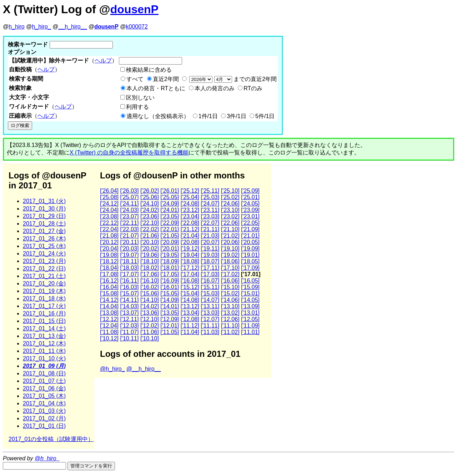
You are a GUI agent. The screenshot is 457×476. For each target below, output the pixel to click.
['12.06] (230, 319)
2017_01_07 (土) (44, 381)
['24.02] (150, 210)
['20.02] (150, 249)
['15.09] (250, 287)
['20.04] (109, 249)
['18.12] (109, 261)
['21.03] (210, 236)
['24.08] (190, 204)
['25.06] (150, 197)
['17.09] (250, 268)
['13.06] (150, 313)
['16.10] (150, 281)
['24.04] (109, 210)
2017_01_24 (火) (44, 254)
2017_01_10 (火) (44, 358)
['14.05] (250, 300)
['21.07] (129, 236)
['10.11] (129, 338)
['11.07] (129, 332)
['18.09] (170, 261)
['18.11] (129, 261)
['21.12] (190, 229)
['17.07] (129, 274)
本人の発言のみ (215, 88)
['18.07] (210, 261)
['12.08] (190, 319)
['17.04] (190, 274)
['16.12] (109, 281)
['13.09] (250, 306)
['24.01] (170, 210)
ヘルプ (103, 60)
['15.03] (210, 293)
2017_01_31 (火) (44, 201)
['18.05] (250, 261)
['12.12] (109, 319)
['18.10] (150, 261)
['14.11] (129, 300)
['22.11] (129, 223)
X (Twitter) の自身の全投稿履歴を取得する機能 (129, 153)
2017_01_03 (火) (44, 411)
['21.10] (230, 229)
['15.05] (170, 293)
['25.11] (210, 191)
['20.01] (170, 249)
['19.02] (230, 255)
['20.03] (129, 249)
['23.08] (109, 216)
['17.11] (210, 268)
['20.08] (190, 242)
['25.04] (190, 197)
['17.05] (170, 274)
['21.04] (190, 236)
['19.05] (170, 255)
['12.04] (109, 326)
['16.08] (190, 281)
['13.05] (170, 313)
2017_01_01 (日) (44, 426)
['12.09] (170, 319)
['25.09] (250, 191)
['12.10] (150, 319)
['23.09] (250, 210)
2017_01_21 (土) (44, 276)
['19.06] (150, 255)
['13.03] (210, 313)
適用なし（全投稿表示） (158, 116)
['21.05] (170, 236)
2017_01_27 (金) (44, 231)
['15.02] (230, 293)
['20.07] (210, 242)
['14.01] (170, 306)
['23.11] (210, 210)
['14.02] (150, 306)
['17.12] (190, 268)
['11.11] (210, 326)
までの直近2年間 (232, 79)
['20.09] (170, 242)
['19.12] (190, 249)
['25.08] (109, 197)
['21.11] (210, 229)
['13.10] (230, 306)
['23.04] (190, 216)
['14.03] (129, 306)
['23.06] (150, 216)
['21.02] (230, 236)
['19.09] (250, 249)
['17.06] (150, 274)
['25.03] (210, 197)
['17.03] (210, 274)
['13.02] (230, 313)
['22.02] (150, 229)
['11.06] (150, 332)
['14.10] (150, 300)
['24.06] (230, 204)
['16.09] (170, 281)
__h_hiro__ (72, 27)
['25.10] (230, 191)
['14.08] (190, 300)
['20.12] (109, 242)
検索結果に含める (149, 70)
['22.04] (109, 229)
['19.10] (230, 249)
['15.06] (150, 293)
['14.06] (230, 300)
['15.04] (190, 293)
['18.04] (109, 268)
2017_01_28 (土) (44, 224)
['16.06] (230, 281)
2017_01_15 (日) (44, 321)
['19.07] (129, 255)
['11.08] (109, 332)
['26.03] (129, 191)
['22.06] (230, 223)
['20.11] (129, 242)
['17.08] (109, 274)
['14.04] (109, 306)
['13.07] (129, 313)
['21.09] (250, 229)
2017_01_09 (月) (44, 366)
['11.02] (230, 332)
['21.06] (150, 236)
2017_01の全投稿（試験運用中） (51, 439)
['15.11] (210, 287)
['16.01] (170, 287)
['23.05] (170, 216)
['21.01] (250, 236)
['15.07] (129, 293)
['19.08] (109, 255)
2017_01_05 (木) (44, 396)
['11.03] (210, 332)
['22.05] (250, 223)
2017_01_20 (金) (44, 283)
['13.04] (190, 313)
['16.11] (129, 281)
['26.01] (170, 191)
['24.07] (210, 204)
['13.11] (210, 306)
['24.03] (129, 210)
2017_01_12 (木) (44, 343)
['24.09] (170, 204)
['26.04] (109, 191)
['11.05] (170, 332)
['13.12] (190, 306)
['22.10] (150, 223)
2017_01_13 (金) (44, 336)
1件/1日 (208, 116)
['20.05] (250, 242)
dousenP (134, 9)
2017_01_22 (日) (44, 269)
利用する (137, 107)
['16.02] (150, 287)
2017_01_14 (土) (44, 328)
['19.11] (210, 249)
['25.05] (170, 197)
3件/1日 (236, 116)
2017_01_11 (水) (44, 351)
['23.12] (190, 210)
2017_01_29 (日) (44, 216)
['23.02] (230, 216)
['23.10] (230, 210)
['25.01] (250, 197)
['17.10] (230, 268)
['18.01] (170, 268)
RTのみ (253, 88)
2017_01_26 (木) (44, 239)
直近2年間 (166, 79)
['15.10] (230, 287)
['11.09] (250, 326)
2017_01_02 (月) (44, 418)
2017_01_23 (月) (44, 261)
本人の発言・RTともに (156, 88)
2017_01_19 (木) (44, 291)
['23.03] (210, 216)
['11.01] (250, 332)
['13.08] (109, 313)
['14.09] (170, 300)
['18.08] (190, 261)
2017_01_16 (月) (44, 313)
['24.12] (109, 204)
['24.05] (250, 204)
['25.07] (129, 197)
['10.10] (150, 338)
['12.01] (170, 326)
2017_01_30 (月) (44, 209)
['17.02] (230, 274)
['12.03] (129, 326)
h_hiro (16, 27)
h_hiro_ (41, 27)
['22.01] (170, 229)
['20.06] (230, 242)
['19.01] (250, 255)
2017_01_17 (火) (44, 306)
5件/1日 (265, 116)
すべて (135, 79)
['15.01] (250, 293)
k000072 (137, 27)
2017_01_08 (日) (44, 373)
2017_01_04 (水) (44, 403)
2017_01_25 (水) (44, 246)
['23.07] (129, 216)
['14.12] (109, 300)
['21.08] (109, 236)
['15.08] (109, 293)
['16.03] (129, 287)
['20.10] (150, 242)
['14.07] (210, 300)
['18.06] (230, 261)
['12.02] (150, 326)
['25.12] (190, 191)
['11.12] (190, 326)
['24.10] (150, 204)
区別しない (140, 98)
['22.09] (170, 223)
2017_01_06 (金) (44, 388)
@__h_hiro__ (144, 369)
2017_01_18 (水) (44, 298)
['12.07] (210, 319)
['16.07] (210, 281)
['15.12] (190, 287)
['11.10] (230, 326)
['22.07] (210, 223)
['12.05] (250, 319)
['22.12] (109, 223)
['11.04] (190, 332)
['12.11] (129, 319)
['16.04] (109, 287)
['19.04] (190, 255)
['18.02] (150, 268)
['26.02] (150, 191)
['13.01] (250, 313)
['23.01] (250, 216)
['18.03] (129, 268)
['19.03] (210, 255)
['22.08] (190, 223)
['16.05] (250, 281)
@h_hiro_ (112, 369)
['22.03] (129, 229)
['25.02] (230, 197)
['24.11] (129, 204)
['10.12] (109, 338)
